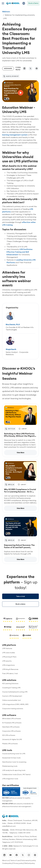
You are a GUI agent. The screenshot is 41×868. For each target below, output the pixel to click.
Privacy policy (19, 863)
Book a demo (20, 604)
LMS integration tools (10, 779)
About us (6, 860)
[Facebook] (17, 855)
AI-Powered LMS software (12, 723)
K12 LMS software (9, 735)
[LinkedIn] (4, 855)
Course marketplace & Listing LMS (15, 692)
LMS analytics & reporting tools (14, 770)
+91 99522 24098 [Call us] (19, 823)
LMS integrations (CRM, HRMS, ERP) (15, 704)
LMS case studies (9, 653)
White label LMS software (11, 719)
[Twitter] (23, 855)
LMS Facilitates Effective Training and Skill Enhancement (20, 252)
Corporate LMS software (11, 731)
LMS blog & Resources (10, 669)
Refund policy (30, 863)
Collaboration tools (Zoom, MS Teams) (16, 774)
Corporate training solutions (13, 709)
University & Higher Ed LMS (12, 739)
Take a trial (20, 596)
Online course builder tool (11, 700)
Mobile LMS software (10, 744)
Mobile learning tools (10, 766)
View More (20, 453)
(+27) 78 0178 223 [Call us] (17, 842)
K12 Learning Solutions (10, 683)
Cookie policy (7, 863)
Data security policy (29, 860)
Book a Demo (33, 3)
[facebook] (37, 68)
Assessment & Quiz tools (11, 758)
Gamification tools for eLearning (14, 762)
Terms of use (15, 860)
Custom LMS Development (12, 696)
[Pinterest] (35, 855)
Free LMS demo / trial (10, 673)
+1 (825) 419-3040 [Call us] (24, 833)
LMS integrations (8, 665)
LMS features (7, 648)
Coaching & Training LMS (11, 688)
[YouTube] (10, 855)
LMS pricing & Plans (9, 657)
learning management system (15, 135)
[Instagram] (29, 855)
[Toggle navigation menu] (3, 3)
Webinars (6, 12)
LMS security (7, 661)
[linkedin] (24, 68)
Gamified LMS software (11, 727)
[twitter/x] (31, 68)
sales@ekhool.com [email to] (9, 826)
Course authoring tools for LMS (14, 754)
